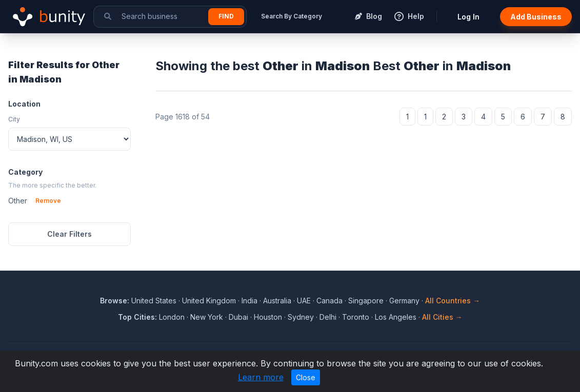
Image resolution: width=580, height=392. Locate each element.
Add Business (536, 17)
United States (154, 301)
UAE (304, 301)
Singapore (366, 301)
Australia (277, 301)
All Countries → (453, 301)
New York (207, 317)
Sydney (301, 317)
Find (226, 16)
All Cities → (442, 317)
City (14, 119)
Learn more (261, 377)
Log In (468, 17)
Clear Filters (69, 234)
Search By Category (292, 16)
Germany (404, 301)
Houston (268, 317)
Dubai (238, 317)
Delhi (328, 317)
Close (306, 377)
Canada (329, 301)
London (172, 317)
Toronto (356, 317)
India (249, 301)
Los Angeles (396, 317)
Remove (48, 201)
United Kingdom (209, 301)
